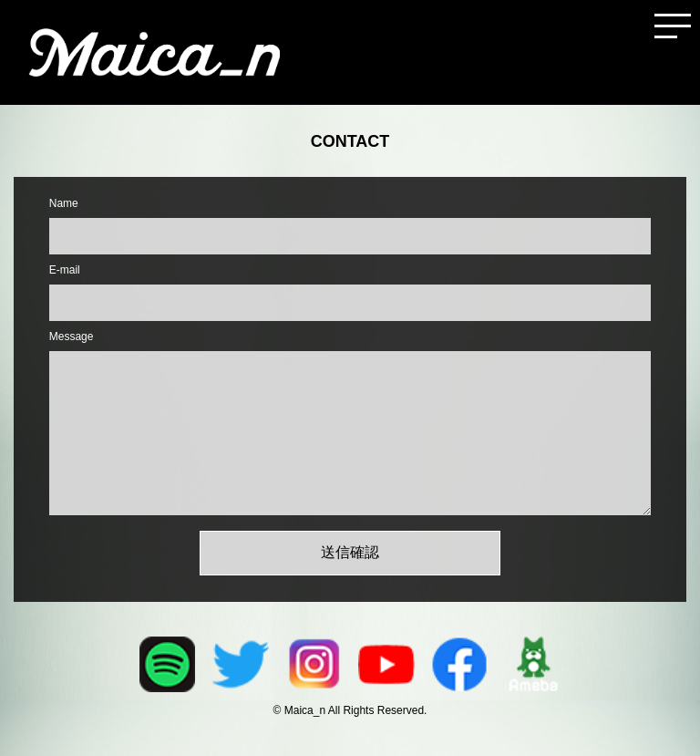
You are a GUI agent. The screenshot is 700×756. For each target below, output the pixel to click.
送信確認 (350, 552)
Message (72, 337)
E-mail (65, 270)
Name (64, 203)
